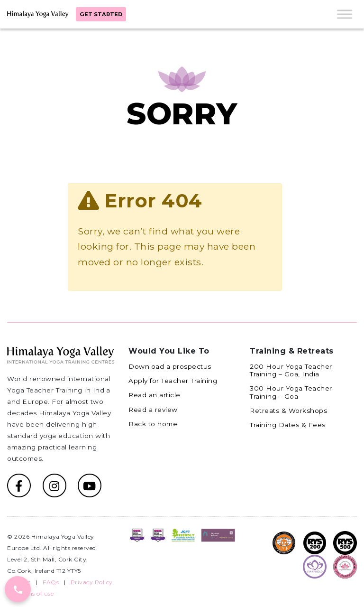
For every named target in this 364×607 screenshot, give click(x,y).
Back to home (153, 424)
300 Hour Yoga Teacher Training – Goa (291, 392)
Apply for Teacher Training (173, 381)
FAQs (51, 582)
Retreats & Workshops (288, 411)
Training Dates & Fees (288, 425)
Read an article (155, 395)
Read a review (153, 410)
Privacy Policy (92, 582)
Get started (101, 14)
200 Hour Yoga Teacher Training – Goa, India (291, 370)
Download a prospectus (170, 366)
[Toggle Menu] (345, 14)
